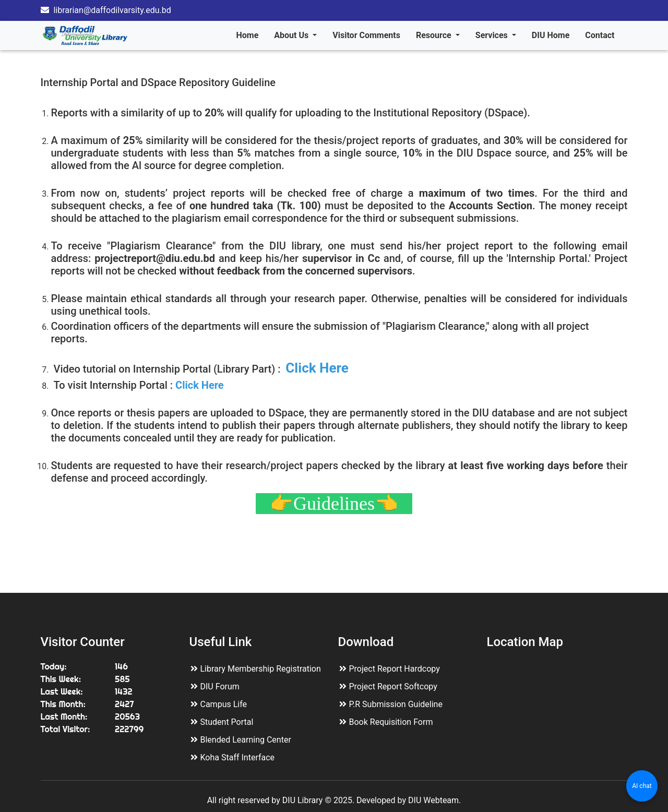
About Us (292, 35)
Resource (435, 35)
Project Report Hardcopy (395, 669)
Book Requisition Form (391, 722)
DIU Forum (220, 686)
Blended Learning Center (246, 740)
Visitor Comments (366, 35)
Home (247, 35)
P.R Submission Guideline (396, 704)
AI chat (642, 786)
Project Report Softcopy (393, 686)
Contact (600, 35)
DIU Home (551, 35)
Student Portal (227, 722)
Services (493, 35)
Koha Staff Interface (238, 757)
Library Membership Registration (261, 669)
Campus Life (224, 704)
